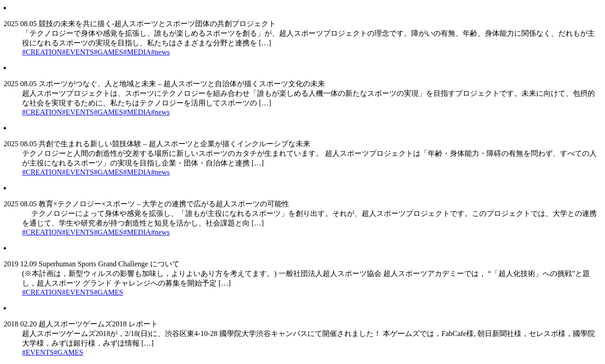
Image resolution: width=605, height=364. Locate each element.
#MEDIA (137, 52)
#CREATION (42, 52)
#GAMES (108, 52)
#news (160, 52)
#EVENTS (78, 52)
